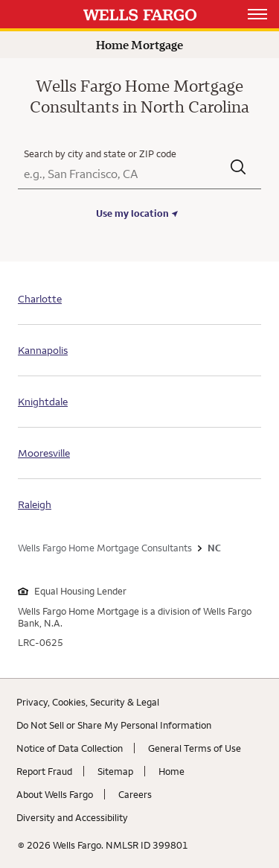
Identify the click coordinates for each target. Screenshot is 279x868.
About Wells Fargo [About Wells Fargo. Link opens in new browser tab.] (55, 794)
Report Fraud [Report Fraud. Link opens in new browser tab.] (44, 771)
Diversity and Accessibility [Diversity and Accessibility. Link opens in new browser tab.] (72, 817)
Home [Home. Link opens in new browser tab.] (171, 771)
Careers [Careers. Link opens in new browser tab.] (135, 794)
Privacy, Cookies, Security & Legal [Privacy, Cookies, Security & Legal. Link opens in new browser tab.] (88, 702)
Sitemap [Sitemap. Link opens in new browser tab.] (115, 771)
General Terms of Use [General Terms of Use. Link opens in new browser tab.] (195, 748)
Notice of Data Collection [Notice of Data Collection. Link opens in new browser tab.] (70, 748)
